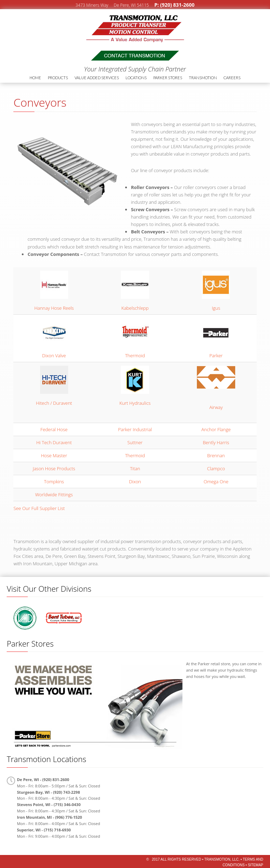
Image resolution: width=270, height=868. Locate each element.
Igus (216, 308)
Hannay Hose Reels (54, 308)
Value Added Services (97, 78)
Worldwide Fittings (54, 495)
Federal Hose (54, 429)
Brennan (216, 455)
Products (58, 78)
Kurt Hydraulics (135, 403)
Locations (136, 78)
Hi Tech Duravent (54, 442)
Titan (135, 468)
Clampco (216, 468)
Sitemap (256, 865)
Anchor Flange (216, 429)
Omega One (216, 482)
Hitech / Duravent (54, 403)
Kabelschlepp (135, 308)
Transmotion (55, 27)
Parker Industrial (135, 429)
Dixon (135, 482)
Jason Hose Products (54, 468)
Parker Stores (168, 78)
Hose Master (54, 455)
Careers (232, 78)
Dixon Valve (54, 356)
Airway (216, 407)
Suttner (135, 442)
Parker (216, 356)
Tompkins (54, 482)
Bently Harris (216, 442)
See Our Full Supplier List (39, 508)
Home (35, 78)
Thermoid (135, 356)
